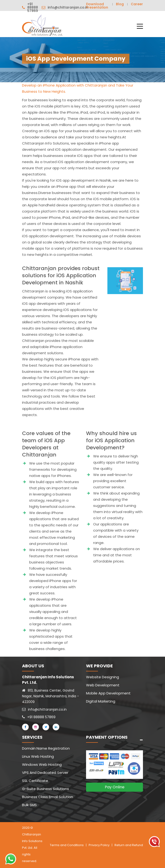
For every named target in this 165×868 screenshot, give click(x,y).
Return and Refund (129, 845)
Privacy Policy (99, 845)
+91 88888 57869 (33, 7)
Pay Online (115, 787)
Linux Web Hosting (38, 756)
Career (137, 4)
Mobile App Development (108, 693)
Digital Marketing (101, 701)
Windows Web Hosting (42, 764)
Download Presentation (97, 6)
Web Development (103, 685)
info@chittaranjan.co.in (68, 7)
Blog (120, 4)
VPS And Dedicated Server (45, 773)
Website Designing (103, 677)
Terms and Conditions (67, 845)
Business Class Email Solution (48, 797)
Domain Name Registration (46, 748)
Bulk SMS (29, 805)
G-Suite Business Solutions (46, 789)
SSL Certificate (35, 781)
